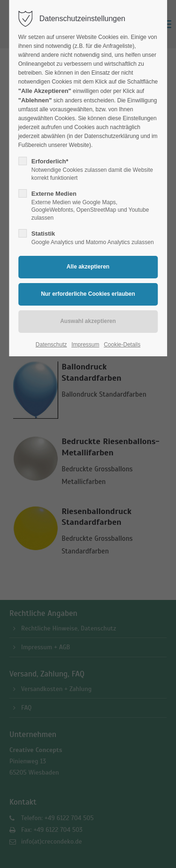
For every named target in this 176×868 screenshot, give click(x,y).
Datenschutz (51, 345)
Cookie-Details (122, 345)
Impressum (85, 345)
